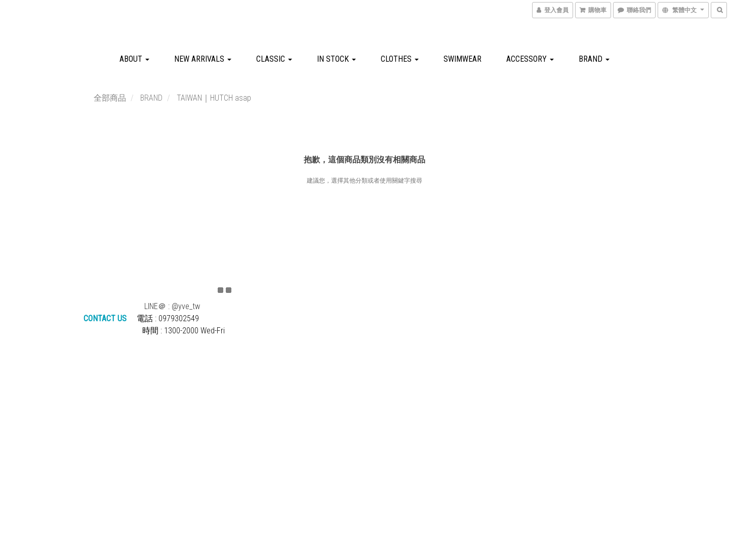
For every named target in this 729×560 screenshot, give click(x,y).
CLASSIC (274, 59)
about (134, 59)
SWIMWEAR (462, 59)
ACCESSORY (530, 59)
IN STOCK (336, 59)
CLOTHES (400, 59)
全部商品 (110, 98)
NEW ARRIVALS (203, 59)
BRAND (594, 59)
